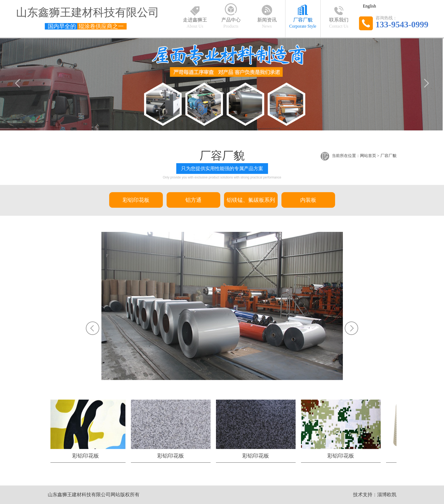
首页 (372, 156)
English (370, 6)
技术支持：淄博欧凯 (375, 495)
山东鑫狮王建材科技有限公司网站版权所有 (94, 495)
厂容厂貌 (388, 156)
